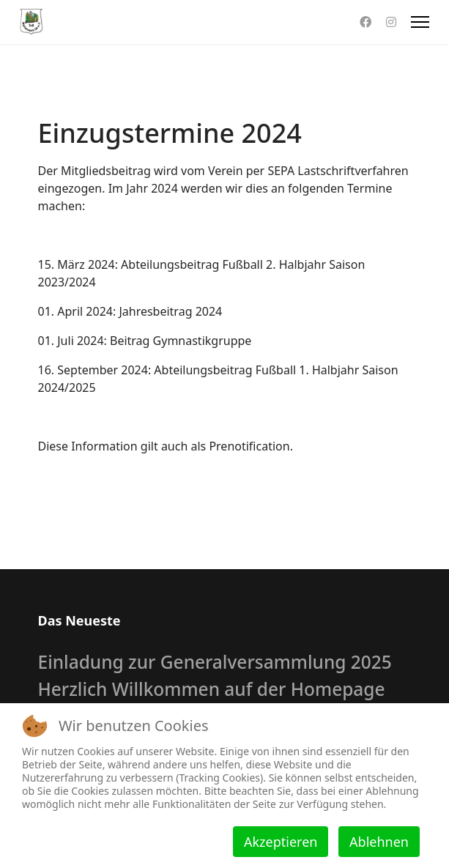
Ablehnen (379, 842)
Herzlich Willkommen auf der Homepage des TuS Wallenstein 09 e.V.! (212, 700)
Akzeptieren (281, 842)
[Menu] (420, 22)
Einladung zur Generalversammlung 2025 (215, 662)
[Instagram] (391, 22)
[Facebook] (365, 22)
